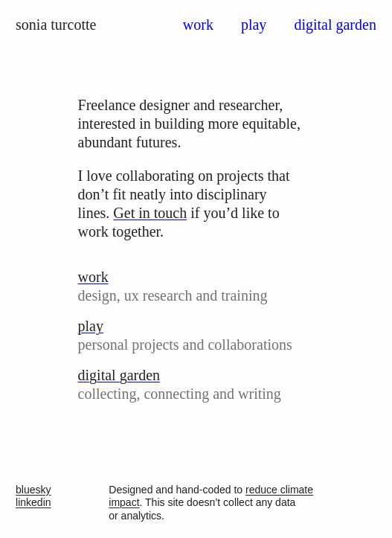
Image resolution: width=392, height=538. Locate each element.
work (198, 25)
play (254, 25)
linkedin (33, 502)
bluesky (33, 490)
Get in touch (150, 213)
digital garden (335, 25)
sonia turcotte (56, 25)
